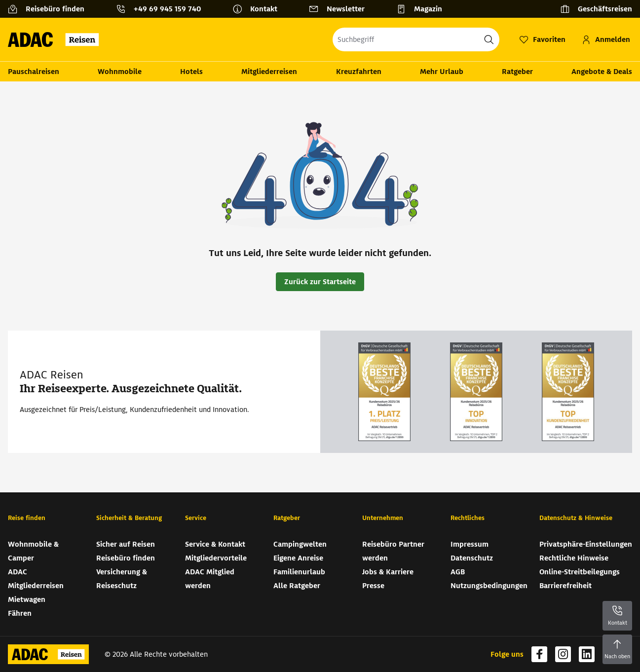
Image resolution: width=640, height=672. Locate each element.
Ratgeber (517, 72)
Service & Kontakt (215, 544)
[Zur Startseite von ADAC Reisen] (56, 39)
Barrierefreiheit (565, 586)
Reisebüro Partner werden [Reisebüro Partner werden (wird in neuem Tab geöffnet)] (393, 551)
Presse (373, 586)
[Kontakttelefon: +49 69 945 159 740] (162, 9)
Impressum (470, 544)
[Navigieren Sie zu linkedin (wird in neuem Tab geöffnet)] (587, 654)
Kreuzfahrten (359, 72)
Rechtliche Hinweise (574, 558)
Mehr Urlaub (442, 72)
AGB (458, 572)
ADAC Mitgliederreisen (36, 579)
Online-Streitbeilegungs (580, 572)
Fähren (20, 613)
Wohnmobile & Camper (33, 551)
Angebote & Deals (602, 72)
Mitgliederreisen (269, 72)
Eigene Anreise (298, 558)
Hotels (191, 72)
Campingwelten (300, 544)
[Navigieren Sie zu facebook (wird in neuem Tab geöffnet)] (539, 654)
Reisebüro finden (126, 558)
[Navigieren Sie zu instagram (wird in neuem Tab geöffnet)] (563, 654)
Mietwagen (27, 599)
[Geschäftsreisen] (596, 9)
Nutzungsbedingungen (489, 586)
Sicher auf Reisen (126, 544)
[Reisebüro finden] (50, 9)
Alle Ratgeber (297, 586)
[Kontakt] (259, 9)
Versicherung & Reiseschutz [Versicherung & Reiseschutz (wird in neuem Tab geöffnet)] (122, 579)
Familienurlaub (299, 572)
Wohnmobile (120, 72)
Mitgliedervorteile (216, 558)
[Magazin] (423, 9)
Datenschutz (472, 558)
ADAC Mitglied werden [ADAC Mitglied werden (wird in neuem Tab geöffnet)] (210, 579)
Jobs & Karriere (388, 572)
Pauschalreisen (34, 72)
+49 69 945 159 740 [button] (167, 9)
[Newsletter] (341, 9)
